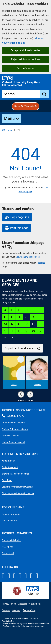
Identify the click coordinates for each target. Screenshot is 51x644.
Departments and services (21, 348)
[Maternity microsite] (37, 373)
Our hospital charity (11, 540)
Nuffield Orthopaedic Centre (15, 429)
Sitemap (16, 610)
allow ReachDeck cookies (28, 257)
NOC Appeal (8, 547)
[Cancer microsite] (14, 373)
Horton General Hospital (13, 442)
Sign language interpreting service (18, 493)
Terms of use (29, 610)
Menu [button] (9, 118)
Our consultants (10, 521)
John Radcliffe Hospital (13, 423)
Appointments (9, 461)
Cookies (6, 610)
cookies (41, 263)
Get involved (8, 553)
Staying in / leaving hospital (15, 474)
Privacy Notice (9, 604)
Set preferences (26, 68)
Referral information (12, 514)
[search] (44, 94)
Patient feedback (10, 467)
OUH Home (7, 130)
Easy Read (7, 480)
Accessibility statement (29, 604)
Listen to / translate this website (17, 487)
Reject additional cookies (26, 59)
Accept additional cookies (26, 50)
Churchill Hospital (10, 436)
